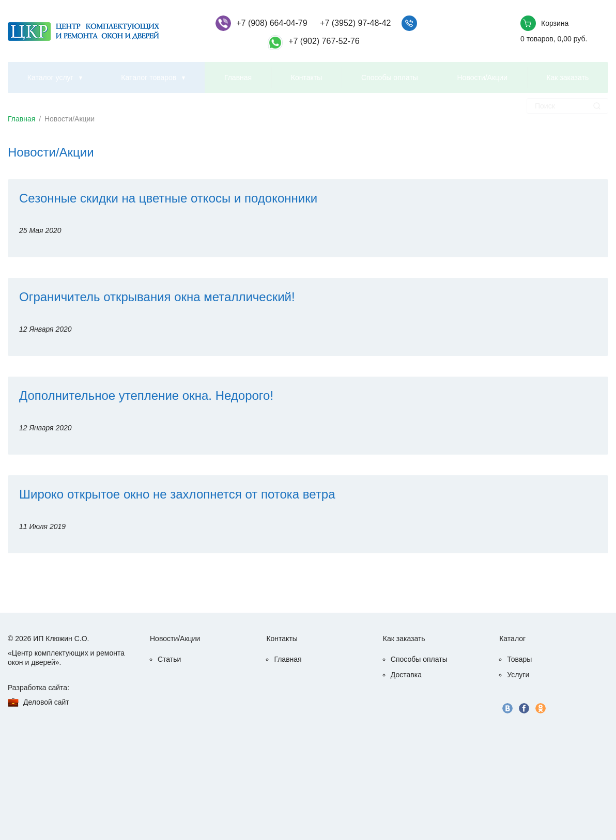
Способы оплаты (390, 77)
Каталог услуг (50, 77)
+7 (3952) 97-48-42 (355, 23)
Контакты (306, 77)
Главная (238, 77)
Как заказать (567, 77)
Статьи (169, 659)
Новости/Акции (482, 77)
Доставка (406, 675)
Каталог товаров (149, 77)
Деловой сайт (46, 702)
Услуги (518, 675)
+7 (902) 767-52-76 (324, 41)
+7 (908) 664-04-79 (272, 23)
